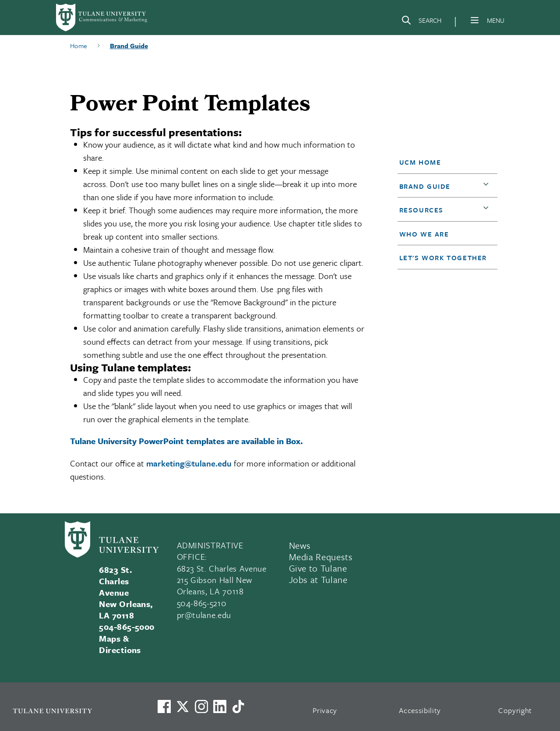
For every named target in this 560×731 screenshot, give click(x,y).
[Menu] (475, 20)
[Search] (421, 22)
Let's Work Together (443, 258)
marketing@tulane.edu (189, 463)
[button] (444, 162)
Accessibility (420, 710)
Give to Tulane (318, 568)
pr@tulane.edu (204, 615)
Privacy (325, 710)
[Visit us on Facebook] (164, 706)
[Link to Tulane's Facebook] (201, 706)
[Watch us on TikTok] (238, 706)
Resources (421, 210)
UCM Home (420, 162)
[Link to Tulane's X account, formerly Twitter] (183, 706)
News (300, 545)
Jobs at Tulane (318, 579)
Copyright (515, 710)
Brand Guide (425, 186)
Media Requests (321, 557)
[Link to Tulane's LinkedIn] (220, 706)
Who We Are (424, 234)
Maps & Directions (120, 644)
